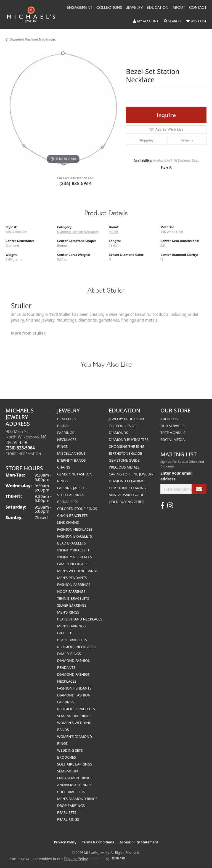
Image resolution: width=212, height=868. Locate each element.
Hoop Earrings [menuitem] (71, 591)
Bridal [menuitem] (63, 426)
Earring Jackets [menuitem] (72, 488)
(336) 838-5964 (75, 183)
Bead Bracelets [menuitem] (71, 543)
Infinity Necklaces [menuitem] (75, 557)
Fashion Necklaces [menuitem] (75, 529)
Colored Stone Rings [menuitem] (77, 509)
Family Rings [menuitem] (69, 654)
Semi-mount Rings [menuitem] (74, 716)
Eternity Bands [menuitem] (71, 460)
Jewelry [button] (134, 8)
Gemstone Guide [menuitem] (124, 460)
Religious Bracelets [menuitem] (76, 709)
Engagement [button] (79, 8)
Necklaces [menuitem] (67, 440)
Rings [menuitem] (62, 446)
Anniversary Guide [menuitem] (126, 495)
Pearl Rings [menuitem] (68, 819)
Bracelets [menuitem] (66, 419)
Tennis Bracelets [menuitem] (73, 598)
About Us (169, 419)
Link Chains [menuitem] (68, 522)
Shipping (146, 140)
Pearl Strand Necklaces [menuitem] (80, 619)
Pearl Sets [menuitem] (67, 812)
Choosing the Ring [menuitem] (127, 446)
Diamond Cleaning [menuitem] (127, 481)
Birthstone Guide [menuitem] (125, 453)
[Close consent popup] (107, 859)
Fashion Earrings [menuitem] (74, 585)
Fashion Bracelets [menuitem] (75, 536)
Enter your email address (177, 476)
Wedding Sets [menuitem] (70, 750)
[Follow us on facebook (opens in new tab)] (162, 506)
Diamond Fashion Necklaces (33, 39)
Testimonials (173, 433)
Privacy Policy (65, 842)
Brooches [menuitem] (67, 757)
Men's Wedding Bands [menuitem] (78, 571)
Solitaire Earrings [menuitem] (75, 764)
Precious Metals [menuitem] (124, 467)
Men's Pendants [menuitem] (72, 578)
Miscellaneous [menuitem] (71, 453)
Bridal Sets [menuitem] (68, 502)
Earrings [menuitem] (66, 433)
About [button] (179, 8)
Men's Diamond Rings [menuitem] (77, 799)
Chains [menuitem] (64, 467)
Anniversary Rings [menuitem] (75, 785)
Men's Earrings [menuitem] (71, 626)
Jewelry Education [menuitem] (126, 419)
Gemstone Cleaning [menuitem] (127, 488)
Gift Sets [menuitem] (65, 633)
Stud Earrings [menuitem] (71, 495)
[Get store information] (23, 454)
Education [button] (158, 8)
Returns (187, 140)
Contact (198, 8)
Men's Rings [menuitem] (68, 612)
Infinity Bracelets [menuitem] (74, 550)
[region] (63, 108)
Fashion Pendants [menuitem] (74, 688)
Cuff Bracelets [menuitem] (71, 792)
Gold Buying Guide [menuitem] (127, 502)
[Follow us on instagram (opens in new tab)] (170, 506)
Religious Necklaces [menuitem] (76, 647)
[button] (146, 21)
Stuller (113, 232)
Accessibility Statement (139, 842)
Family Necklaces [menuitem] (73, 564)
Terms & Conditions (98, 842)
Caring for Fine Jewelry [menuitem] (131, 474)
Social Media (173, 440)
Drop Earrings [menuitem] (71, 806)
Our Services (172, 426)
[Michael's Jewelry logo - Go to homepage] (34, 14)
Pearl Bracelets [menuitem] (72, 640)
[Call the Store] (20, 448)
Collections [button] (109, 8)
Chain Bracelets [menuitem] (72, 515)
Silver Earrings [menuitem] (72, 605)
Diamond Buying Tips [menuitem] (129, 440)
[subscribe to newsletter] (199, 489)
